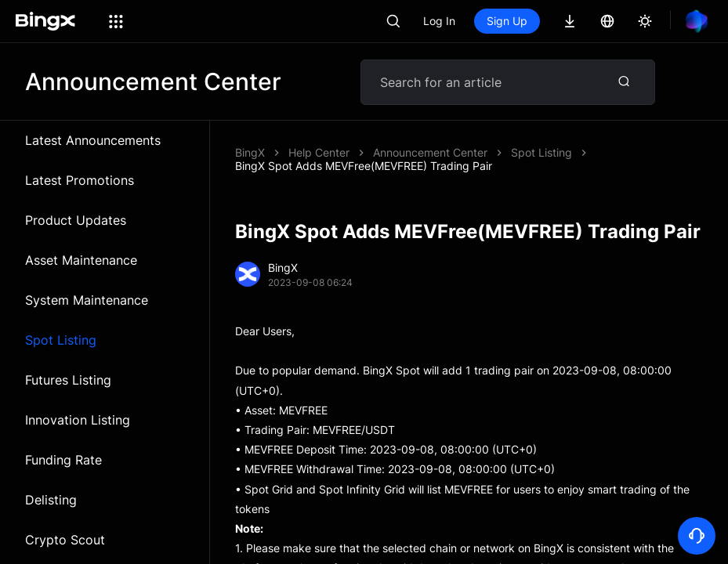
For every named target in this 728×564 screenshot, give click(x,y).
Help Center (319, 152)
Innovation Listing (78, 420)
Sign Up (507, 21)
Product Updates (76, 220)
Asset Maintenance (81, 260)
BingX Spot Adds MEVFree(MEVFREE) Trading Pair (364, 166)
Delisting (51, 500)
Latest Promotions (80, 180)
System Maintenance (87, 300)
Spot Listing (61, 340)
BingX (250, 152)
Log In (439, 21)
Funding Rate (63, 460)
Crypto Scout (65, 540)
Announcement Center (430, 152)
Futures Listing (68, 380)
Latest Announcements (93, 140)
